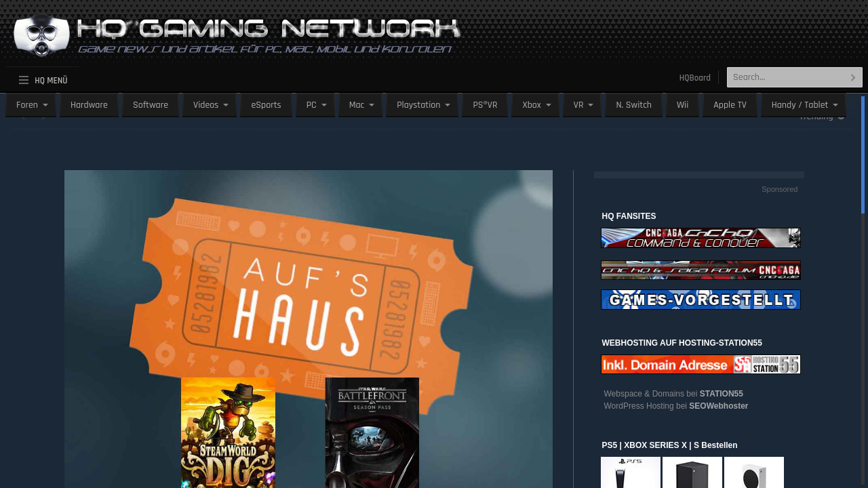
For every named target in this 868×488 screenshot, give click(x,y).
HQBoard (695, 78)
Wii (683, 105)
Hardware (89, 105)
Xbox (531, 105)
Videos (206, 105)
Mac (357, 105)
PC (312, 105)
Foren (27, 105)
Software (151, 105)
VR (579, 105)
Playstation (418, 105)
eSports (266, 105)
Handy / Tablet (800, 105)
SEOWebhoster (718, 406)
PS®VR (485, 105)
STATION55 (722, 394)
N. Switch (634, 105)
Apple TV (730, 105)
